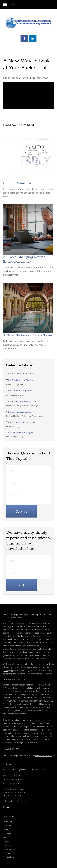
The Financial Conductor (21, 422)
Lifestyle (7, 845)
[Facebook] (4, 807)
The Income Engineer (19, 391)
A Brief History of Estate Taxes (28, 335)
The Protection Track (19, 412)
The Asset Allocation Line (22, 402)
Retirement (8, 821)
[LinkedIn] (8, 807)
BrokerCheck (15, 618)
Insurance (7, 833)
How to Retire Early (19, 183)
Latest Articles (9, 849)
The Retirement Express (21, 374)
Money (6, 841)
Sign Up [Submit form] (21, 585)
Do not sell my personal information (37, 674)
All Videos (7, 853)
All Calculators (9, 857)
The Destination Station (20, 380)
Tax (4, 837)
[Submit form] (21, 511)
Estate (6, 829)
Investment (8, 825)
